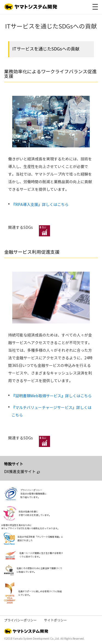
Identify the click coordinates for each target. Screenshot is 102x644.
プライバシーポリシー (20, 620)
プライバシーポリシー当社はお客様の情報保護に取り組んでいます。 (33, 494)
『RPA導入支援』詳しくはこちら (40, 205)
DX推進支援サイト (20, 472)
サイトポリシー (55, 620)
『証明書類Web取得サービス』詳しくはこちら (52, 396)
